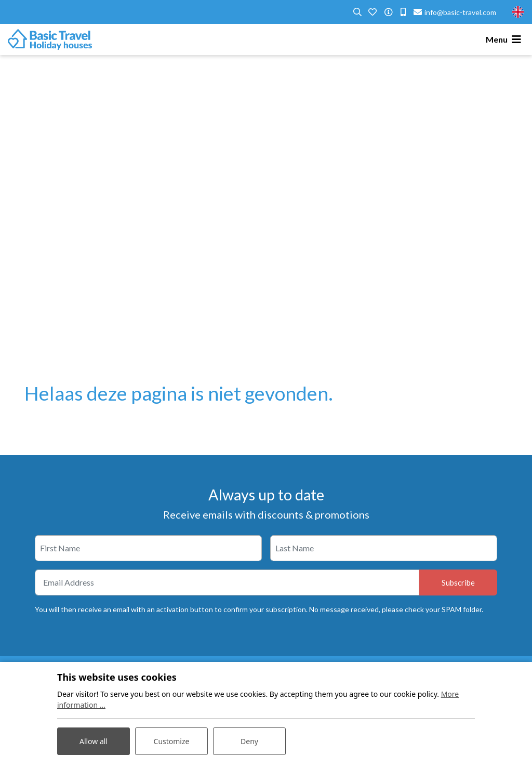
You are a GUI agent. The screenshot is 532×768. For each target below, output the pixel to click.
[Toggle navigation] (505, 39)
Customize (172, 741)
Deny (249, 741)
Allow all (94, 741)
